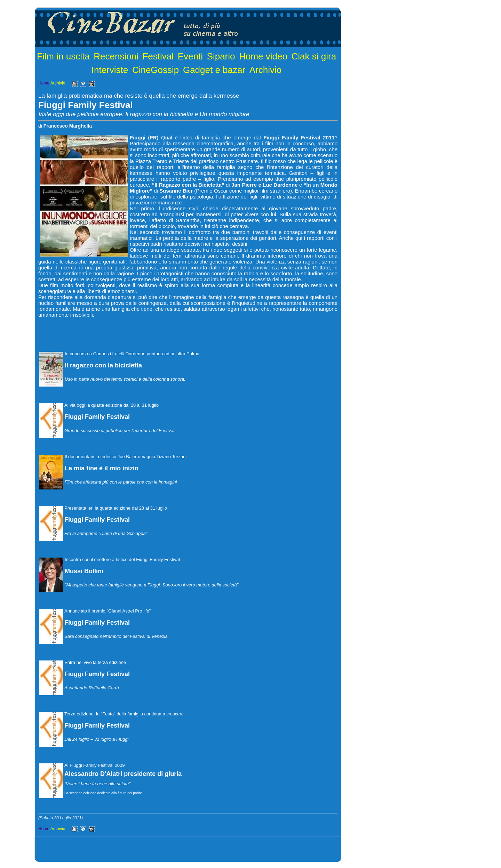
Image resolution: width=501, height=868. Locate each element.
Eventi (190, 56)
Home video (263, 56)
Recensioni (116, 56)
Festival (158, 56)
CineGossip (156, 70)
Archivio (265, 70)
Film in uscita (63, 56)
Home (44, 83)
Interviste (110, 70)
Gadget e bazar (214, 70)
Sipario (221, 56)
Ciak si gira (314, 56)
